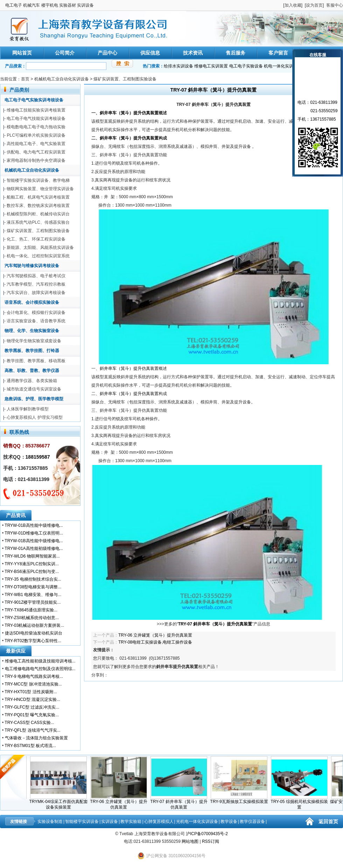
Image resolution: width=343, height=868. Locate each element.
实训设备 (110, 822)
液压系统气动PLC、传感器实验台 (38, 222)
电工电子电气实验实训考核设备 (34, 100)
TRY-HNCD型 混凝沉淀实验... (32, 700)
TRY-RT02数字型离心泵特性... (33, 641)
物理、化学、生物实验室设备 (32, 331)
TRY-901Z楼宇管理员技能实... (33, 602)
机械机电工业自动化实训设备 (62, 79)
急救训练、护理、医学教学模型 (34, 399)
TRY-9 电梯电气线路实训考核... (34, 676)
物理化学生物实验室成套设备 (34, 341)
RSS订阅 (211, 841)
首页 (25, 79)
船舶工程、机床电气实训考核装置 (38, 197)
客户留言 (278, 53)
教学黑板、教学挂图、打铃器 (32, 351)
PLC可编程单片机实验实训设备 (36, 135)
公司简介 (65, 53)
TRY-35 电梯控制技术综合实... (33, 579)
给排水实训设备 (178, 66)
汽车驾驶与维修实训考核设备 (32, 266)
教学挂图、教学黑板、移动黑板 (36, 361)
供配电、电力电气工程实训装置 (36, 152)
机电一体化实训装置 (283, 66)
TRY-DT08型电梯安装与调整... (33, 587)
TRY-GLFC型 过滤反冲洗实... (32, 707)
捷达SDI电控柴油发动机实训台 (34, 633)
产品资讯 (16, 515)
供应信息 (150, 53)
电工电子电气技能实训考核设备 (36, 119)
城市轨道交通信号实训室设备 (34, 389)
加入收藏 (293, 5)
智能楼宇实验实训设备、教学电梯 (38, 180)
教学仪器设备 (252, 822)
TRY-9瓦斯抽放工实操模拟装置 (241, 799)
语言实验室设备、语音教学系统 (36, 321)
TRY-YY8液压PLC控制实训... (32, 564)
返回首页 (328, 822)
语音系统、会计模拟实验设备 (32, 302)
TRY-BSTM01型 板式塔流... (30, 746)
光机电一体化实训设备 (197, 822)
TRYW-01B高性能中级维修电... (34, 525)
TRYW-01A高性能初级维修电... (34, 548)
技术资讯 (193, 53)
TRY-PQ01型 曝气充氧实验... (32, 715)
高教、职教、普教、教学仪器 (32, 371)
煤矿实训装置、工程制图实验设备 (125, 79)
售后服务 (236, 53)
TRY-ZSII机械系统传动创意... (32, 618)
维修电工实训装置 (211, 66)
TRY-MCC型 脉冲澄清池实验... (33, 684)
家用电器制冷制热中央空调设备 (36, 160)
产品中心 (107, 53)
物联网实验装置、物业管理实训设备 (40, 189)
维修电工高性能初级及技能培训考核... (40, 661)
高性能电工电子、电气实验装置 (36, 144)
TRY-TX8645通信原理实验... (31, 610)
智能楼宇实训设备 (82, 822)
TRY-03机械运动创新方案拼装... (34, 625)
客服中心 (335, 5)
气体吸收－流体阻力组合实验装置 (36, 738)
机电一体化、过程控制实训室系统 (38, 256)
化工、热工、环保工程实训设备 (36, 239)
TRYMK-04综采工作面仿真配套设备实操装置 (60, 802)
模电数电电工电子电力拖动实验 (36, 127)
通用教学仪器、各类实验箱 (32, 381)
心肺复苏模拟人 (159, 822)
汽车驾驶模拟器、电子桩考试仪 (36, 276)
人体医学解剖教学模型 (28, 409)
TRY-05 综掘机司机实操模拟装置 (301, 802)
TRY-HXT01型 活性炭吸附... (31, 692)
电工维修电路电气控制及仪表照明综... (40, 669)
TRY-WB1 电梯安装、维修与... (33, 595)
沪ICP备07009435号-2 (207, 834)
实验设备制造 (50, 822)
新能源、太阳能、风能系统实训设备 (40, 248)
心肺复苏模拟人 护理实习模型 (34, 417)
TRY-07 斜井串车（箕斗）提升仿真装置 (180, 802)
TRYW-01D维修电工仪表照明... (34, 533)
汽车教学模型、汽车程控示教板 (36, 284)
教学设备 (229, 822)
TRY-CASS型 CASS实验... (29, 723)
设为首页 (314, 5)
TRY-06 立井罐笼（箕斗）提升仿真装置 (155, 635)
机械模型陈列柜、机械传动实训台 (38, 214)
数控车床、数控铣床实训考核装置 (38, 206)
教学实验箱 (131, 822)
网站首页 (22, 53)
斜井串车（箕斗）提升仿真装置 (129, 113)
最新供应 (16, 651)
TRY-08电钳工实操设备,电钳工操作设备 (155, 642)
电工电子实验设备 (246, 66)
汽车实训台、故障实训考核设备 (36, 293)
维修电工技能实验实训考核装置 (36, 110)
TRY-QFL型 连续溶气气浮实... (32, 730)
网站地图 (190, 841)
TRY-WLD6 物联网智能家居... (32, 556)
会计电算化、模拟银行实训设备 (36, 313)
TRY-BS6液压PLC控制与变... (32, 572)
